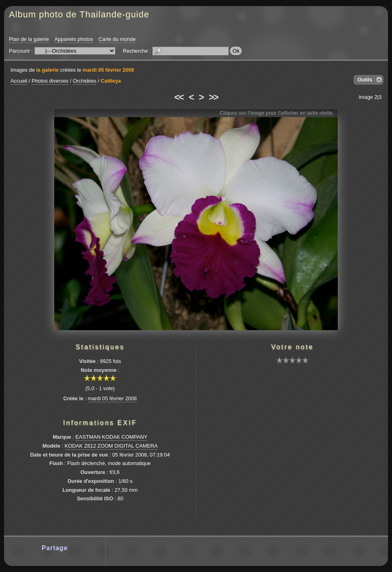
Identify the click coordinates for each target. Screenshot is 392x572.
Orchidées (85, 81)
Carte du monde (117, 39)
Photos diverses (50, 81)
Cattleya (111, 81)
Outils (365, 80)
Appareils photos (73, 39)
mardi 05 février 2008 (108, 70)
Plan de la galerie (29, 39)
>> (213, 97)
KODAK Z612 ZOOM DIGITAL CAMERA (111, 446)
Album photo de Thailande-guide (79, 14)
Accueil (19, 81)
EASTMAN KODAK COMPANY (111, 437)
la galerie (47, 70)
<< (179, 97)
